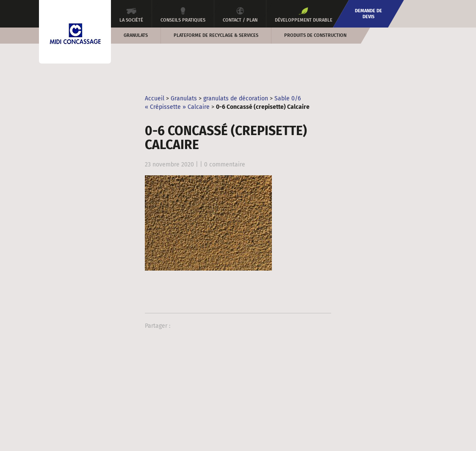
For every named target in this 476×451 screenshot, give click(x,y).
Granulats (136, 35)
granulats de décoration (236, 98)
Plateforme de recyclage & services (216, 35)
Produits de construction (315, 35)
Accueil (155, 98)
